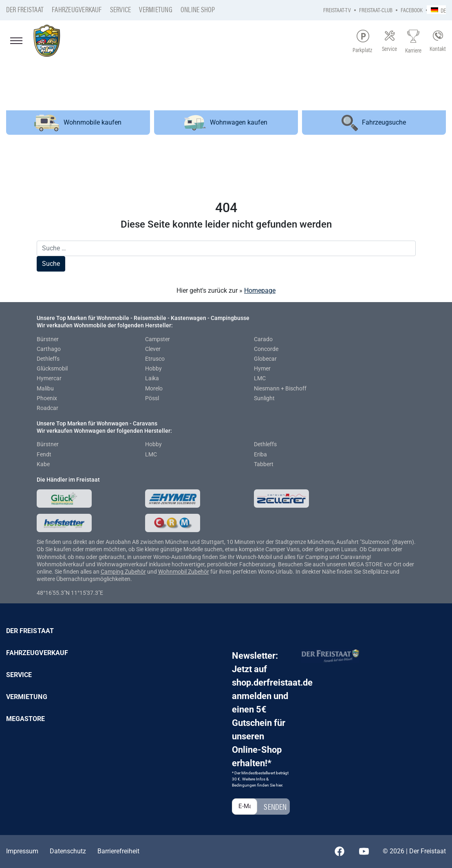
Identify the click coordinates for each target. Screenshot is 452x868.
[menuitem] (436, 10)
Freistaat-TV (337, 10)
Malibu (45, 388)
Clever (153, 349)
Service (121, 9)
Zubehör (135, 572)
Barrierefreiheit (118, 851)
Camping (113, 572)
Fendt (44, 454)
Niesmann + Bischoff (280, 388)
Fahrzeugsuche (374, 123)
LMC (260, 378)
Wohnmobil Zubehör (184, 572)
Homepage (260, 290)
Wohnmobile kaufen (78, 123)
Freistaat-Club (376, 10)
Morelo (154, 388)
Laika (152, 378)
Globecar (265, 359)
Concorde (266, 349)
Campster (158, 339)
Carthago (49, 349)
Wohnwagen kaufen (226, 123)
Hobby (153, 368)
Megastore (26, 719)
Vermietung (155, 9)
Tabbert (264, 464)
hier (279, 785)
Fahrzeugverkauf (77, 9)
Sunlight (264, 398)
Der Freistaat (25, 9)
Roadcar (47, 408)
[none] (436, 10)
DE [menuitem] (443, 10)
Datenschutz (68, 851)
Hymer (262, 368)
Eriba (260, 454)
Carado (263, 339)
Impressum (22, 851)
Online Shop (198, 9)
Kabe (43, 464)
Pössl (152, 398)
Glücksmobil (52, 368)
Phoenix (47, 398)
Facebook (412, 10)
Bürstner (48, 339)
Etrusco (155, 359)
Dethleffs (48, 359)
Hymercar (49, 378)
